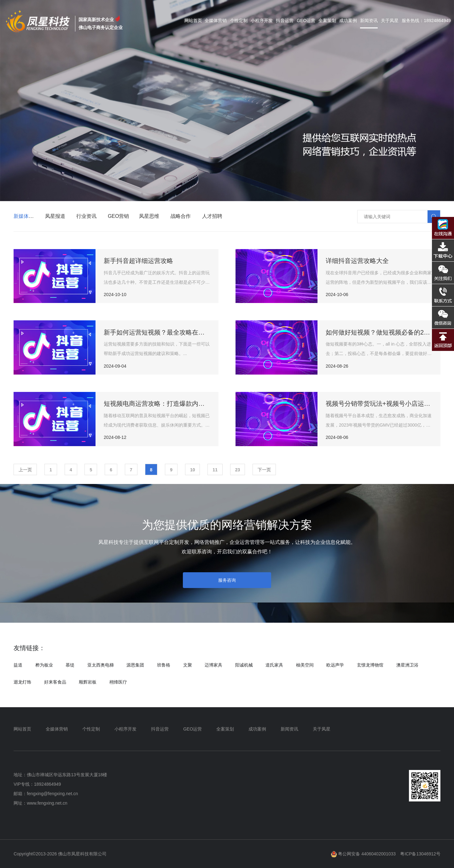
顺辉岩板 (88, 682)
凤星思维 (149, 216)
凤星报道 (55, 216)
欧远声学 (335, 665)
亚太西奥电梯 (101, 665)
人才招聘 (212, 216)
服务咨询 (227, 580)
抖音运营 (285, 20)
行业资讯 (86, 216)
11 (215, 470)
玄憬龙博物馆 (370, 665)
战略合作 (181, 216)
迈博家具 (213, 665)
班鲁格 (164, 665)
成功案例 (348, 20)
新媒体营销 (26, 216)
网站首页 (197, 20)
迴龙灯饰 (22, 682)
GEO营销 (119, 216)
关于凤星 (390, 20)
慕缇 (70, 665)
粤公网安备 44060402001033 (363, 854)
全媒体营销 (218, 20)
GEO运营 (306, 20)
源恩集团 (135, 665)
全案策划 (327, 20)
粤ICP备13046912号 (420, 854)
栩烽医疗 (118, 682)
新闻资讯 (369, 20)
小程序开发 (262, 20)
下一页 (264, 470)
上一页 (25, 470)
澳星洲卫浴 (407, 665)
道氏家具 (274, 665)
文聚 (188, 665)
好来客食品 (55, 682)
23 (238, 470)
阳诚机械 (244, 665)
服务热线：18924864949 (426, 20)
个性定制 (240, 20)
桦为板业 (44, 665)
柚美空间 (305, 665)
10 (193, 470)
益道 (18, 665)
